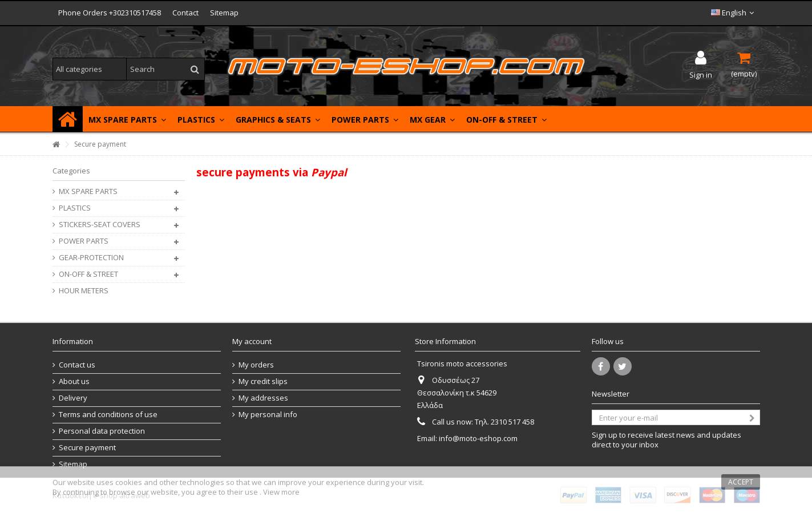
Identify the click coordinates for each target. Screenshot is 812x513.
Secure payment (87, 448)
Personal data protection (102, 431)
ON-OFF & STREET (88, 274)
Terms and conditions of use (108, 415)
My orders (256, 365)
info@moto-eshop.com (478, 438)
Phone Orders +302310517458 (110, 13)
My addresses (263, 398)
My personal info (268, 415)
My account (252, 341)
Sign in (701, 74)
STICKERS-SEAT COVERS (100, 225)
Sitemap (224, 13)
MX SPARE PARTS (88, 191)
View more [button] (281, 492)
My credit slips (263, 381)
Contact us (77, 365)
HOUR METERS (84, 291)
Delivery (73, 398)
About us (74, 381)
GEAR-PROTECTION (91, 258)
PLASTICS (75, 208)
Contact (185, 13)
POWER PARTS (84, 241)
